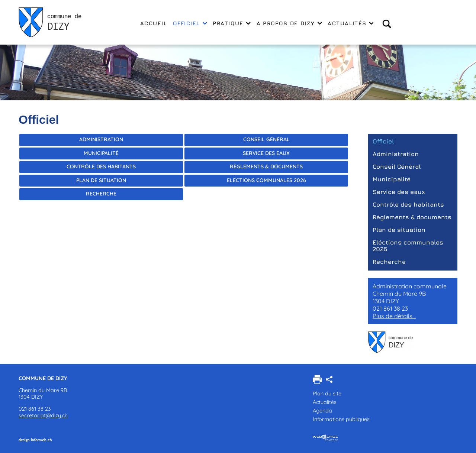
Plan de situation (101, 180)
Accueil (154, 23)
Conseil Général (266, 139)
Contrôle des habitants (101, 166)
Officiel (190, 23)
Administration (101, 139)
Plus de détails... (394, 316)
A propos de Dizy (289, 23)
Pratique (231, 23)
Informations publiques (341, 419)
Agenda (322, 411)
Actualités (350, 23)
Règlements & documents (266, 166)
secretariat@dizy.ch (43, 415)
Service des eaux (266, 153)
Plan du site (327, 394)
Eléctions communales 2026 (266, 180)
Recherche (101, 194)
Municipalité (101, 153)
